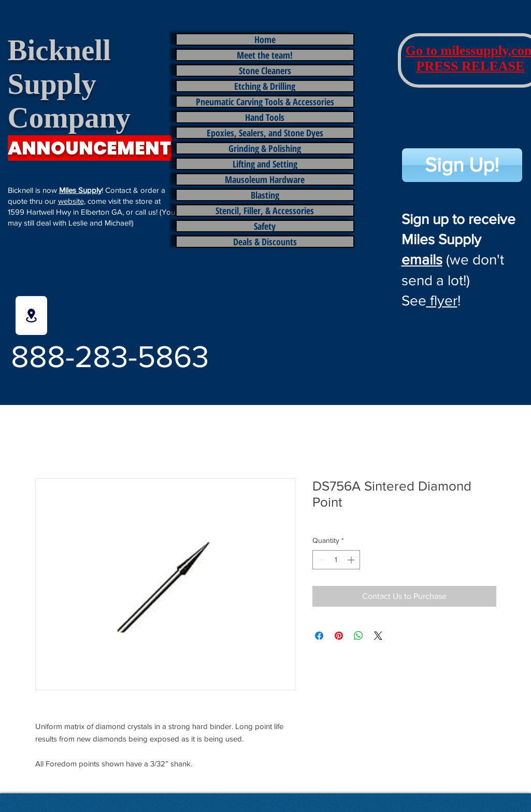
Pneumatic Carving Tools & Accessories (265, 102)
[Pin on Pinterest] (339, 636)
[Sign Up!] (462, 165)
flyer (442, 300)
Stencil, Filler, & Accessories (265, 211)
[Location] (31, 316)
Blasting (265, 195)
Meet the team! (265, 55)
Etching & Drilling (265, 86)
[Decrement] (320, 560)
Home (265, 39)
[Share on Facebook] (319, 636)
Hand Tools (265, 117)
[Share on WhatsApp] (358, 636)
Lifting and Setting (265, 164)
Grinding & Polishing (265, 148)
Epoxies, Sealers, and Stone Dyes (265, 133)
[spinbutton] (336, 560)
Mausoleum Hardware (265, 179)
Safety (265, 226)
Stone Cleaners (265, 71)
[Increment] (352, 560)
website (71, 201)
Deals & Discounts (265, 242)
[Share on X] (378, 636)
